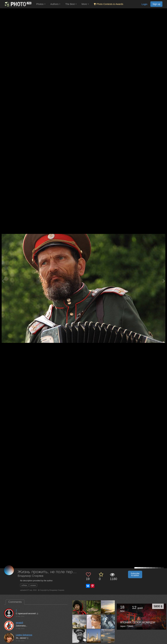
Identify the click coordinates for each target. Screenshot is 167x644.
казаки (33, 585)
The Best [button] (71, 4)
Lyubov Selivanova (24, 635)
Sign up (156, 4)
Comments (15, 602)
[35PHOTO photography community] (18, 4)
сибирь (24, 585)
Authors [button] (55, 4)
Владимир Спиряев (31, 576)
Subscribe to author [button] (135, 574)
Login (144, 4)
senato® (19, 623)
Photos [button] (41, 4)
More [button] (85, 4)
